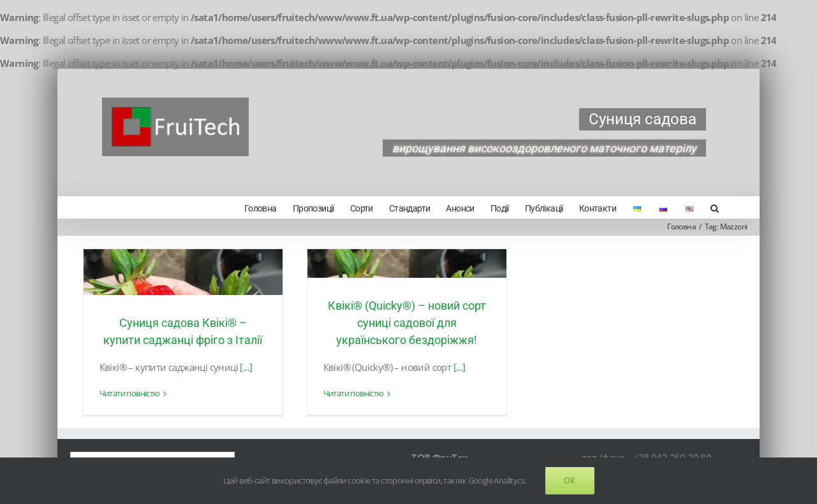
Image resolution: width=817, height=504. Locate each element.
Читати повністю (129, 392)
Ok (570, 480)
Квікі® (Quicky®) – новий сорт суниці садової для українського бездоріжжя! (406, 321)
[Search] (709, 207)
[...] (246, 366)
